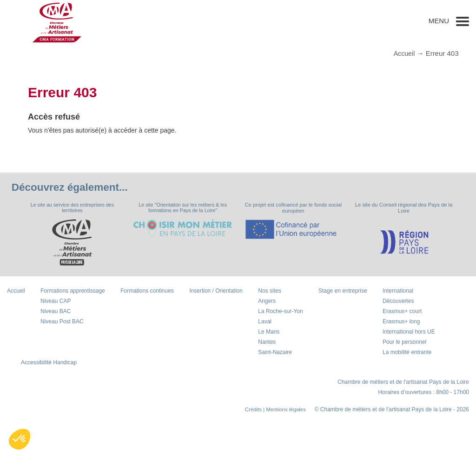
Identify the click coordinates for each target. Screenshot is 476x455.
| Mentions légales (283, 410)
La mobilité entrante (407, 353)
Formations (73, 291)
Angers (267, 301)
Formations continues (147, 291)
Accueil (403, 53)
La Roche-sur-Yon (280, 312)
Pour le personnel (404, 342)
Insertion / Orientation (216, 291)
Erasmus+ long (401, 322)
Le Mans (269, 332)
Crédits (251, 410)
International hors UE (409, 332)
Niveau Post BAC (62, 322)
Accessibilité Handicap (49, 363)
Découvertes (398, 301)
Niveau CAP (56, 301)
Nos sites (269, 291)
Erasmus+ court (402, 312)
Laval (265, 322)
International (398, 291)
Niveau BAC (56, 312)
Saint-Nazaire (275, 353)
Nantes (267, 342)
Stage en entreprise (343, 291)
